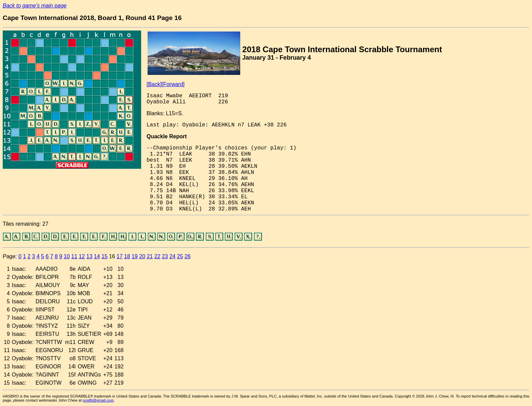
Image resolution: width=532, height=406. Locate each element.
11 (74, 256)
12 (82, 256)
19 (135, 256)
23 (165, 256)
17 (120, 256)
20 (142, 256)
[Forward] (173, 84)
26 (188, 256)
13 (90, 256)
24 (172, 256)
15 (104, 256)
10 (67, 256)
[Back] (154, 84)
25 (180, 256)
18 (127, 256)
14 (97, 256)
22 (157, 256)
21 (150, 256)
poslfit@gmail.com (98, 400)
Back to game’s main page (35, 6)
